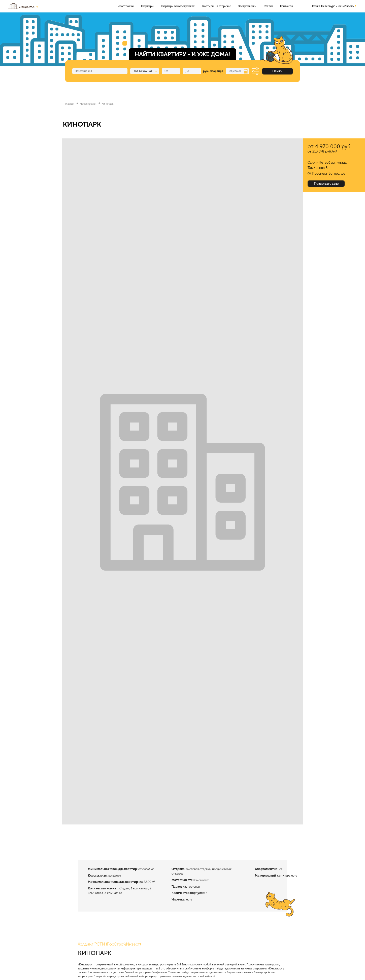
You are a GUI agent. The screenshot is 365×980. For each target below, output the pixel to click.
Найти (277, 71)
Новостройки (125, 6)
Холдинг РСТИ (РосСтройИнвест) (109, 944)
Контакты (287, 6)
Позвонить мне (326, 184)
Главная (70, 104)
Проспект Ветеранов (329, 174)
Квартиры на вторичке (216, 6)
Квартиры (147, 6)
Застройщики (247, 6)
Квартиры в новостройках (178, 6)
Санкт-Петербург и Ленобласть (333, 6)
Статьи (268, 6)
